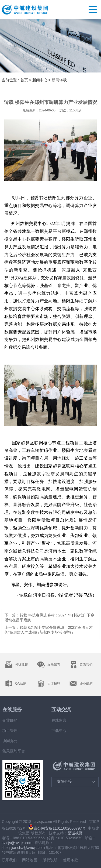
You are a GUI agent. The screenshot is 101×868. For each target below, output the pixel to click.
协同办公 (10, 741)
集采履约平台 (14, 751)
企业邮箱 (10, 720)
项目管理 (10, 731)
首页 (24, 80)
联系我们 (9, 860)
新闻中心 (40, 80)
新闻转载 (59, 80)
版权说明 (50, 860)
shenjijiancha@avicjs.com (23, 848)
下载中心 (59, 731)
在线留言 (59, 720)
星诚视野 (75, 833)
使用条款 (71, 860)
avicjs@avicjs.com (17, 843)
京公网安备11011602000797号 (57, 828)
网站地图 (30, 860)
